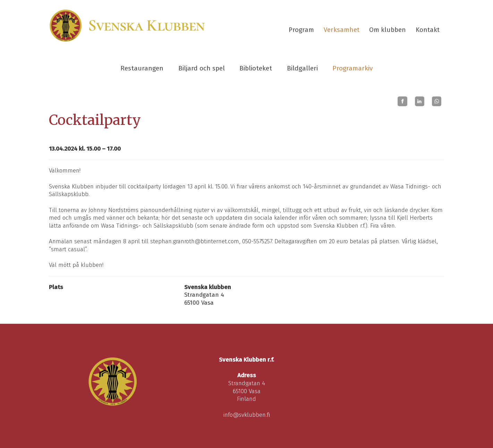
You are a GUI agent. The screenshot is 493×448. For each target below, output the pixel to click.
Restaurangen (142, 68)
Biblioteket (256, 68)
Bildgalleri (302, 68)
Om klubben (388, 30)
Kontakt (428, 30)
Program (301, 30)
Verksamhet (342, 30)
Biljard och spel (202, 68)
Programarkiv (352, 68)
